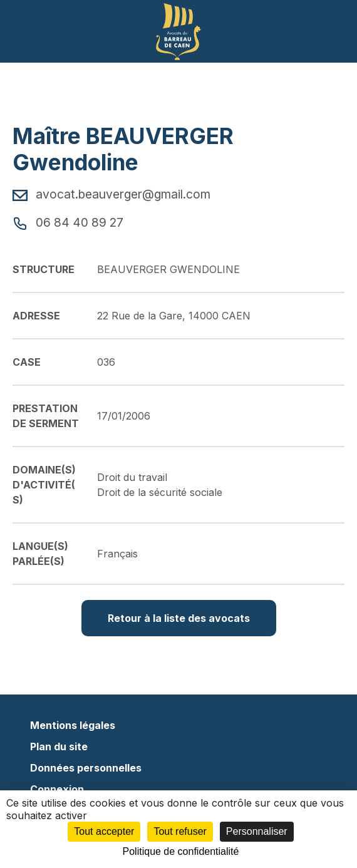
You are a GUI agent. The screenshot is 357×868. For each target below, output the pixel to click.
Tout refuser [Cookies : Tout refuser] (180, 831)
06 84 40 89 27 (68, 222)
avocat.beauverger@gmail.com (111, 194)
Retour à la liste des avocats (179, 618)
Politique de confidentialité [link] (181, 851)
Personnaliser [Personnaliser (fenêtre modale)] (257, 831)
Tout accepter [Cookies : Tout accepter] (104, 831)
